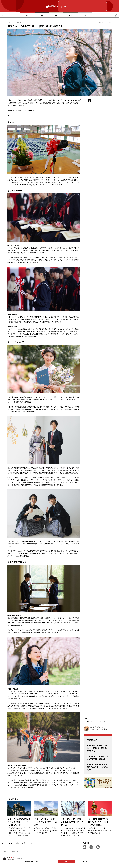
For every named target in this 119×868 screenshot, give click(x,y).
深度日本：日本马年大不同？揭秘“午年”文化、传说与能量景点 (98, 767)
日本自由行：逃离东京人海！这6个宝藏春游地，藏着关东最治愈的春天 (98, 748)
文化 (56, 15)
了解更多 (85, 861)
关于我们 (5, 851)
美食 (42, 15)
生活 (85, 15)
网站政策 (15, 851)
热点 (70, 15)
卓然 (9, 115)
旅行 (28, 15)
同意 (66, 861)
